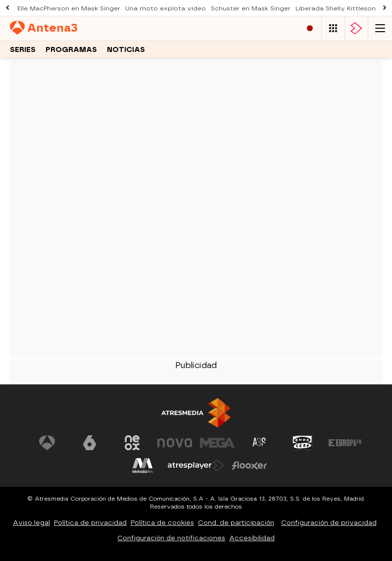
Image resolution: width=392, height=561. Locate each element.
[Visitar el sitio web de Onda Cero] (302, 443)
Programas (71, 50)
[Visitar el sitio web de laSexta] (90, 443)
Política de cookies (162, 523)
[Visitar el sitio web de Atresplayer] (196, 466)
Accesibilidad (252, 538)
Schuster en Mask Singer (251, 8)
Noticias (126, 50)
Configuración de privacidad (329, 523)
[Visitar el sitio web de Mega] (217, 443)
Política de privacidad (90, 523)
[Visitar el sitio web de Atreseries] (260, 443)
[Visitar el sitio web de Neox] (132, 443)
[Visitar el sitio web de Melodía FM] (143, 466)
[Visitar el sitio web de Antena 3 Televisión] (47, 443)
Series (23, 50)
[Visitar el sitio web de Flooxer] (249, 466)
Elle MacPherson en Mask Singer (69, 8)
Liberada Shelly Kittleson (336, 8)
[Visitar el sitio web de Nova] (175, 443)
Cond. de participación (236, 523)
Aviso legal (31, 523)
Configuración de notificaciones (171, 538)
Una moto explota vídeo (166, 8)
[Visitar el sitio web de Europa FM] (345, 443)
